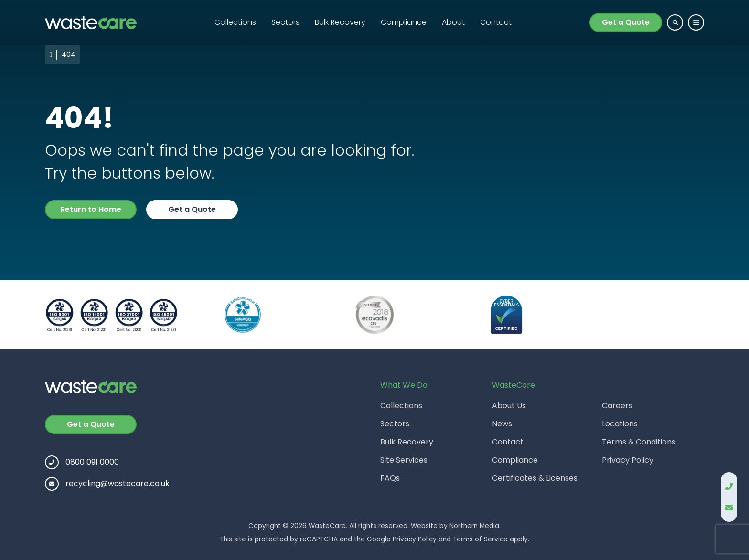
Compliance (404, 22)
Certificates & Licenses (535, 478)
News (502, 424)
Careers (617, 406)
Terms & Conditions (639, 442)
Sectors (285, 22)
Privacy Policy (628, 460)
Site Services (404, 460)
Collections (235, 22)
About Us (509, 406)
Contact (496, 22)
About (453, 22)
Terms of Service (480, 539)
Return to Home (91, 209)
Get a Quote (626, 22)
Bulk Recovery (340, 22)
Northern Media (474, 526)
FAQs (390, 478)
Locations (620, 424)
